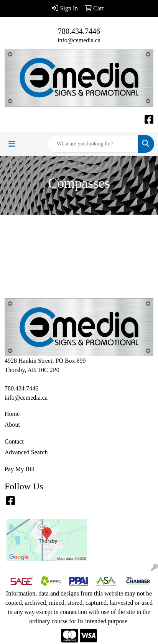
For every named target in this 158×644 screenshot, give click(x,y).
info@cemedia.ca (79, 40)
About (12, 425)
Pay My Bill (20, 469)
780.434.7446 (79, 31)
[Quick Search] (92, 144)
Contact (14, 441)
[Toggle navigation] (12, 144)
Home (12, 414)
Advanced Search (26, 452)
